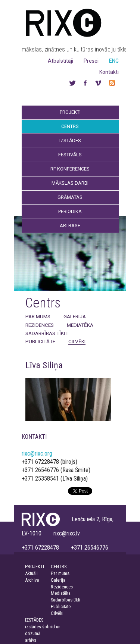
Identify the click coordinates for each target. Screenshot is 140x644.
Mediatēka (80, 325)
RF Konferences (70, 169)
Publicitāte (40, 341)
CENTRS (59, 567)
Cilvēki (77, 341)
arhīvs (31, 640)
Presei (91, 61)
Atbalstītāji (60, 61)
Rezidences (40, 325)
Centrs (70, 126)
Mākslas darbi (70, 183)
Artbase (70, 226)
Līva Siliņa (44, 365)
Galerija (75, 316)
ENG (114, 61)
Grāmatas (70, 197)
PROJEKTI (35, 567)
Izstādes (70, 140)
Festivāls (70, 155)
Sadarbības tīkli (46, 333)
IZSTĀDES (34, 620)
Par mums (38, 316)
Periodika (70, 211)
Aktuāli (31, 573)
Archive (32, 580)
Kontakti (109, 72)
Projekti (70, 112)
